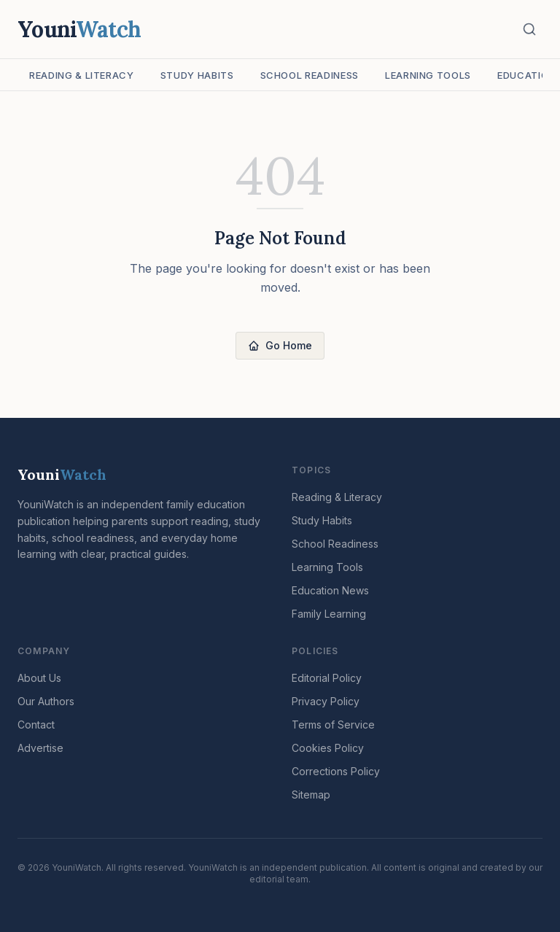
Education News (330, 590)
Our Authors (46, 701)
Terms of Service (333, 725)
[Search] (529, 29)
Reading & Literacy (82, 75)
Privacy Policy (326, 701)
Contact (36, 725)
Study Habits (197, 75)
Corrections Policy (336, 771)
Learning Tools (428, 75)
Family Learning (329, 614)
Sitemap (311, 795)
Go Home (280, 345)
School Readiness (310, 75)
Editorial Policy (327, 678)
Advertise (40, 748)
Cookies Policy (328, 748)
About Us (39, 678)
